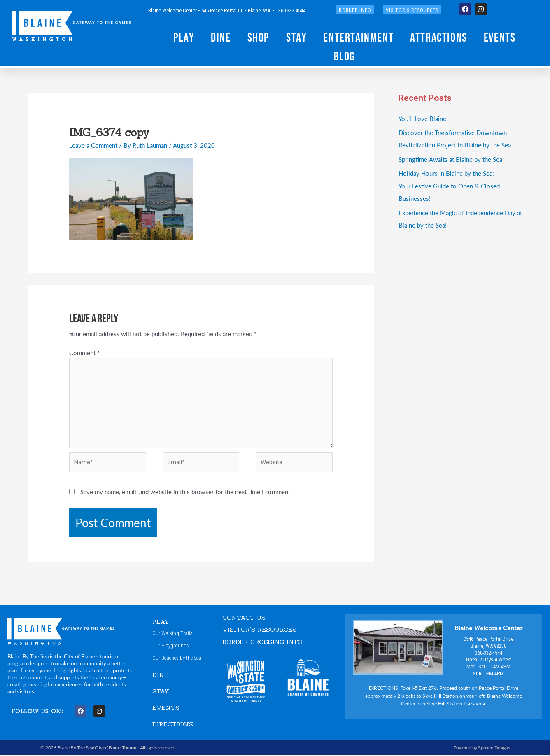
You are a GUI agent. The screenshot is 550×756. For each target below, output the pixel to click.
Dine (221, 37)
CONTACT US (244, 619)
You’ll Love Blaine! (423, 118)
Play (184, 37)
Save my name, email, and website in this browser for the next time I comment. (186, 493)
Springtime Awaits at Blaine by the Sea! (451, 158)
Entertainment (358, 37)
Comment (84, 352)
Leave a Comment (93, 145)
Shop (259, 37)
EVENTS (166, 709)
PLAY (161, 623)
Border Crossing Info (262, 643)
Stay (296, 37)
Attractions (439, 37)
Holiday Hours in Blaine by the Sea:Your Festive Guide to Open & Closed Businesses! (449, 185)
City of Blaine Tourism (116, 749)
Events (500, 37)
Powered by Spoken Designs (482, 749)
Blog (344, 56)
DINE (160, 677)
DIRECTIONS (173, 725)
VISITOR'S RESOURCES (260, 631)
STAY (161, 693)
